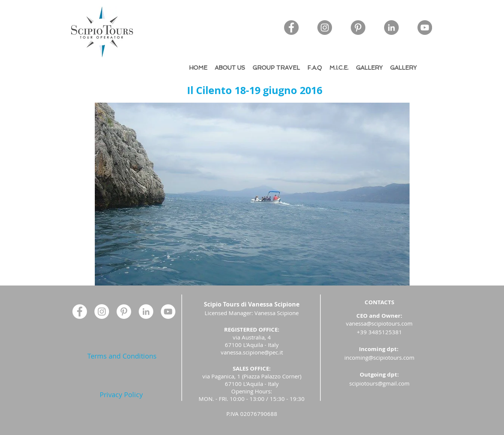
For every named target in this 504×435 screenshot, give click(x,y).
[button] (252, 194)
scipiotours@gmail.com (379, 383)
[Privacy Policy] (121, 395)
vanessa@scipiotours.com (379, 323)
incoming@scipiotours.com (379, 357)
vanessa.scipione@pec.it (252, 352)
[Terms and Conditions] (122, 356)
